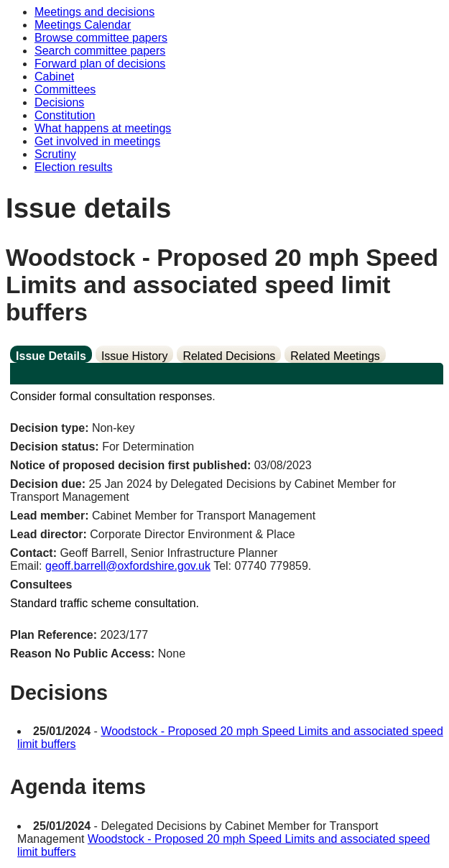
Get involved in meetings (97, 141)
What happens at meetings (103, 128)
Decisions (59, 102)
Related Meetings (335, 356)
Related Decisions (229, 356)
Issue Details (51, 356)
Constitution (65, 115)
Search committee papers (100, 51)
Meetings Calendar (83, 25)
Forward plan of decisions (100, 64)
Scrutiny (55, 154)
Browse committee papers (101, 38)
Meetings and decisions (94, 12)
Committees (65, 89)
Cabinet (54, 77)
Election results (74, 167)
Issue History (134, 356)
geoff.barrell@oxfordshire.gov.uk (128, 566)
